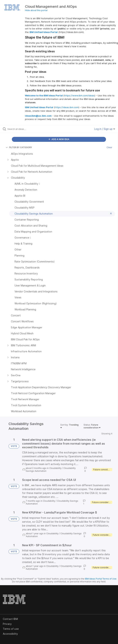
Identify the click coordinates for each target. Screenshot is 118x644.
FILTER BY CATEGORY (19, 147)
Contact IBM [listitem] (10, 619)
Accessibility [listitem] (10, 634)
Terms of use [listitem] (11, 629)
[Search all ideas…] (28, 129)
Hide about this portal (36, 10)
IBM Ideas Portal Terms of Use (101, 579)
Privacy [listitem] (7, 624)
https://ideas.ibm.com (67, 107)
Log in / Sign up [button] (105, 129)
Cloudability (55, 468)
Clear (109, 147)
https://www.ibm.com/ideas (79, 95)
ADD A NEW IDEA (59, 139)
